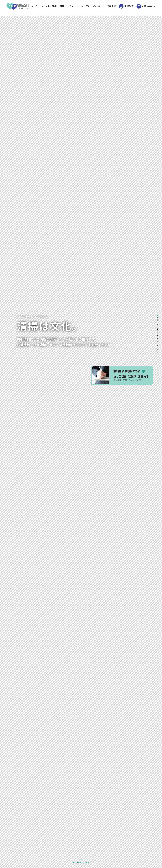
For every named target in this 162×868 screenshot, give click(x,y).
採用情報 (115, 8)
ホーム (38, 8)
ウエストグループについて (93, 8)
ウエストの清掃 (52, 8)
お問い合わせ (149, 8)
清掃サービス (70, 8)
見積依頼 (130, 8)
